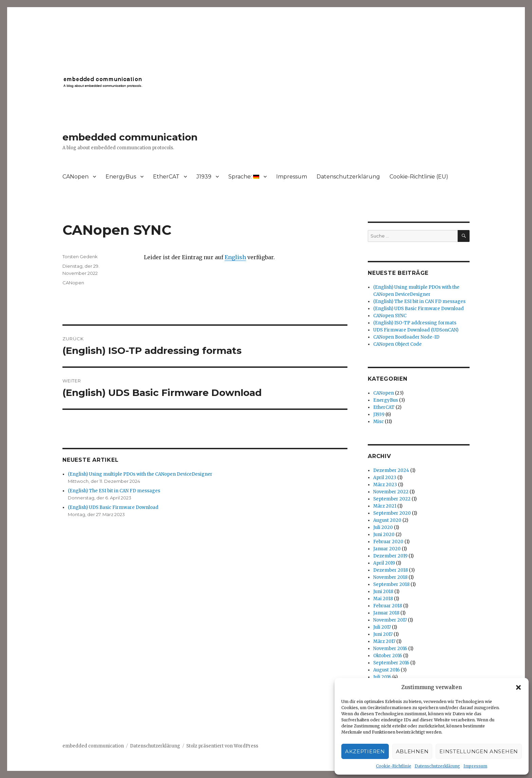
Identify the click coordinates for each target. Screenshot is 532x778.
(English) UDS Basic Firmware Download (113, 507)
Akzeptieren (365, 751)
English (235, 257)
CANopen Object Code (397, 344)
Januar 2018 (386, 613)
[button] (518, 687)
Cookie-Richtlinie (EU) (419, 177)
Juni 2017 (383, 634)
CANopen (75, 177)
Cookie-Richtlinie (394, 766)
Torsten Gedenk (80, 257)
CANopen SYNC (390, 316)
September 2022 (392, 499)
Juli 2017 (382, 627)
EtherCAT (166, 177)
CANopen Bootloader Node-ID (406, 337)
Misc (378, 422)
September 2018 (391, 584)
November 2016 (390, 649)
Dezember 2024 (391, 470)
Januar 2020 (387, 549)
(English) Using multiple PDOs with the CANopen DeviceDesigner (140, 474)
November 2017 (390, 620)
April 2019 (384, 563)
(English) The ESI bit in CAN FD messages (114, 491)
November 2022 (391, 492)
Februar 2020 (388, 542)
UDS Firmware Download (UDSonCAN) (416, 330)
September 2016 (391, 663)
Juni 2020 (384, 535)
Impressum (475, 766)
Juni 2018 (383, 592)
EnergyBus (121, 177)
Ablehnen (412, 751)
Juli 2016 (382, 677)
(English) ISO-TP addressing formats (415, 323)
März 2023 (385, 485)
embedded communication (130, 137)
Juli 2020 (383, 527)
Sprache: (244, 177)
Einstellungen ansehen (479, 751)
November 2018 (390, 577)
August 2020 (387, 520)
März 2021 (385, 506)
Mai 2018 (383, 599)
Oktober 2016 (388, 656)
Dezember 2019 (390, 556)
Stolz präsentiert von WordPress (222, 746)
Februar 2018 (388, 606)
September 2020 (392, 513)
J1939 (204, 177)
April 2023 (385, 478)
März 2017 (384, 641)
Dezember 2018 (391, 570)
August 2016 (386, 670)
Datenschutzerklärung (437, 766)
